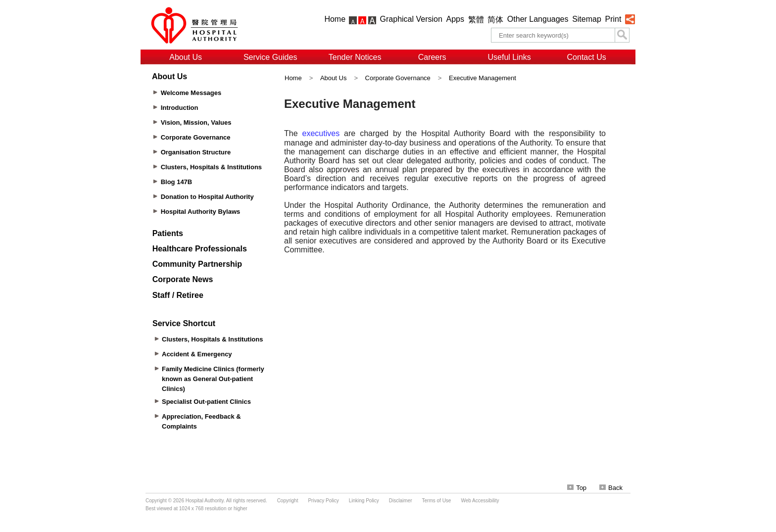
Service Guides (270, 57)
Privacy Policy (323, 501)
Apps (455, 19)
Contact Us (587, 57)
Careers (432, 57)
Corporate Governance (398, 78)
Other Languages (538, 19)
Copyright (288, 501)
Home (335, 19)
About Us (186, 57)
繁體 (476, 20)
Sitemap (587, 19)
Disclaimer (401, 501)
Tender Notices (355, 57)
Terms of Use (437, 501)
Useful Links (509, 57)
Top (577, 488)
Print (613, 19)
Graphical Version (411, 19)
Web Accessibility (480, 501)
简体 (495, 20)
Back (611, 488)
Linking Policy (364, 501)
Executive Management (483, 78)
